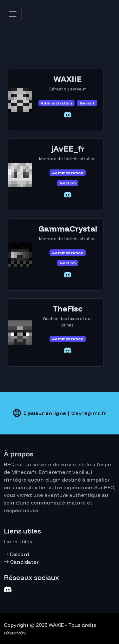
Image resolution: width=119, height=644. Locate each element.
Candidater (21, 562)
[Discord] (8, 590)
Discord (16, 554)
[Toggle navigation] (13, 14)
